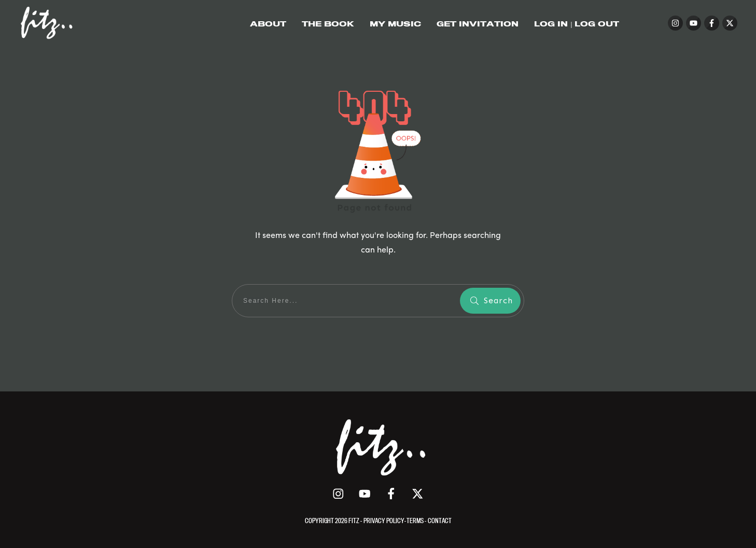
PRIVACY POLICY (384, 521)
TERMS (416, 521)
